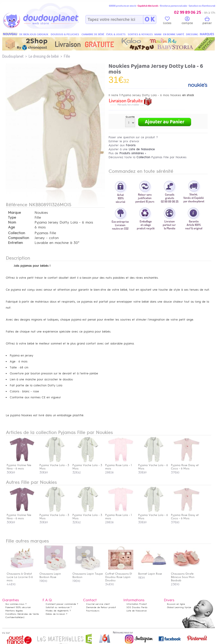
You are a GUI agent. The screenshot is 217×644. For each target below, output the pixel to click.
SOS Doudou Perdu (137, 607)
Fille (67, 56)
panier (207, 21)
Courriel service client (98, 604)
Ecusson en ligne (176, 604)
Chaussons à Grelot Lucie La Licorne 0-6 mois (21, 575)
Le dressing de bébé (44, 56)
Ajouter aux (122, 145)
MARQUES (207, 34)
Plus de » (127, 153)
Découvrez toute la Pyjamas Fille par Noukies (147, 157)
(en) (22, 617)
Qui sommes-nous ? (16, 604)
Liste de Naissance (137, 611)
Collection (16, 233)
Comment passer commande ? (62, 604)
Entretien (15, 243)
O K (150, 19)
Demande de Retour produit (101, 607)
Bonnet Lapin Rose (153, 572)
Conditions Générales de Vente (22, 614)
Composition (18, 238)
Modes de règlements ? (58, 611)
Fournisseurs (93, 611)
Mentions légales (14, 611)
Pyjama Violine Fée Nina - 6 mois (21, 465)
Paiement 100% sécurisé (18, 607)
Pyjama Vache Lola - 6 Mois (153, 465)
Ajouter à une (132, 149)
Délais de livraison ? (56, 614)
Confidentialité (13, 617)
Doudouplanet (13, 56)
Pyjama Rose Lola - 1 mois (120, 465)
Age (11, 227)
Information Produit (137, 604)
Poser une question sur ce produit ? (133, 137)
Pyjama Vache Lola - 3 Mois (54, 465)
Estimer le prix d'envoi (124, 141)
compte (187, 21)
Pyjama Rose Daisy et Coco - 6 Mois (185, 465)
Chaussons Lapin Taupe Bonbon (88, 574)
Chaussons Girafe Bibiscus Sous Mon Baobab (185, 575)
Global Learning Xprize (179, 607)
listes (167, 21)
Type (12, 218)
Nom (12, 222)
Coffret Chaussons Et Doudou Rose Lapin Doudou (120, 575)
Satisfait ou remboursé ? (59, 607)
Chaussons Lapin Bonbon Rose (54, 574)
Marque (14, 213)
